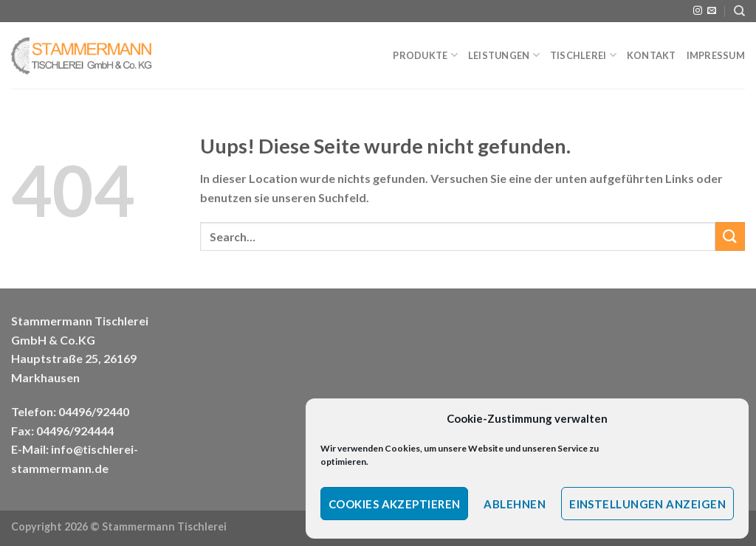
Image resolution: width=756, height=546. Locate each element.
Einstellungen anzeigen (647, 504)
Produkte (425, 55)
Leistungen (504, 55)
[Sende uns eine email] (712, 11)
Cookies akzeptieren (395, 504)
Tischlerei (583, 55)
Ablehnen (515, 504)
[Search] (739, 11)
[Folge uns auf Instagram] (698, 11)
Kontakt (652, 55)
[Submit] (730, 236)
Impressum (716, 55)
